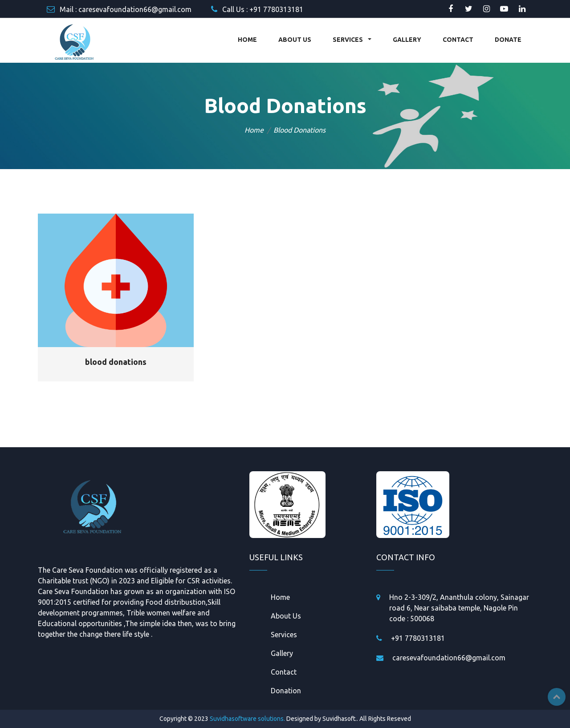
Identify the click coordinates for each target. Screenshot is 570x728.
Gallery (282, 653)
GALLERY (407, 40)
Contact (284, 672)
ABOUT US (295, 40)
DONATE (508, 40)
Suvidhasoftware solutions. (247, 719)
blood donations (116, 362)
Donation (286, 691)
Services (284, 635)
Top (557, 697)
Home (254, 130)
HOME (247, 40)
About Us (286, 616)
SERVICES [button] (348, 40)
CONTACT (458, 40)
